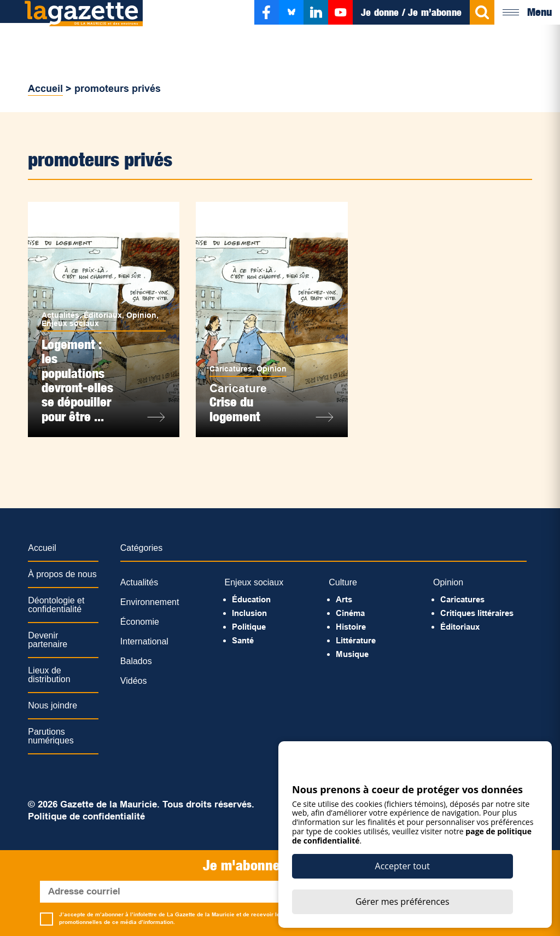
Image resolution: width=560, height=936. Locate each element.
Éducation (251, 599)
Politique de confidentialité (86, 816)
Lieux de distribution (49, 675)
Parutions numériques (51, 736)
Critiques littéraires (477, 613)
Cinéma (350, 613)
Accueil (45, 89)
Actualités (60, 315)
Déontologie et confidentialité (56, 605)
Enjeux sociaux (70, 323)
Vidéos (134, 681)
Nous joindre (52, 705)
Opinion (141, 315)
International (144, 641)
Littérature (356, 640)
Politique (249, 627)
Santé (243, 640)
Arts (344, 599)
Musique (352, 654)
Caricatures (231, 369)
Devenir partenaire (48, 640)
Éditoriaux (103, 315)
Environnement (150, 602)
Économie (140, 622)
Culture (343, 582)
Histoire (351, 627)
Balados (136, 661)
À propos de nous (62, 574)
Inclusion (249, 613)
